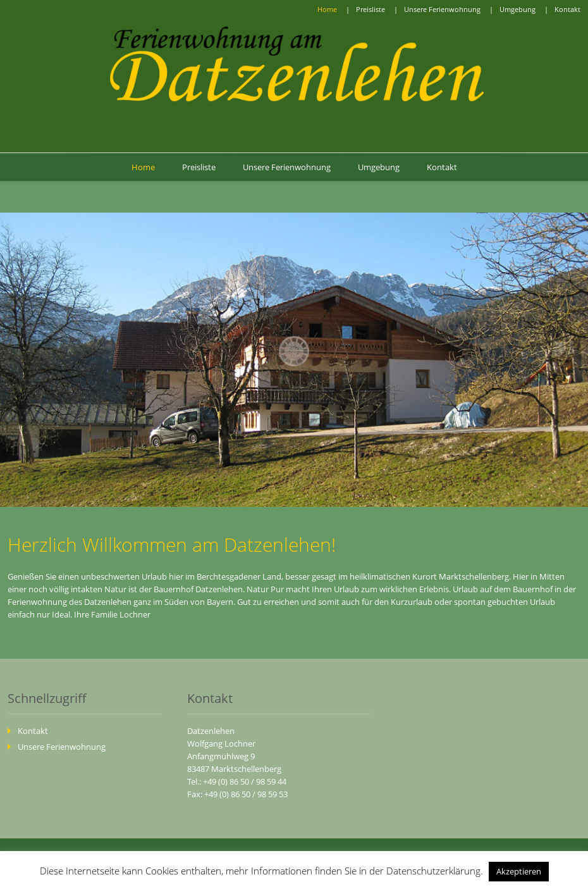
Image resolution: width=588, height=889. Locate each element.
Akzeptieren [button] (519, 871)
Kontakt (567, 9)
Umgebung (518, 9)
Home (327, 9)
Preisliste (371, 9)
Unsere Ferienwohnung (442, 9)
